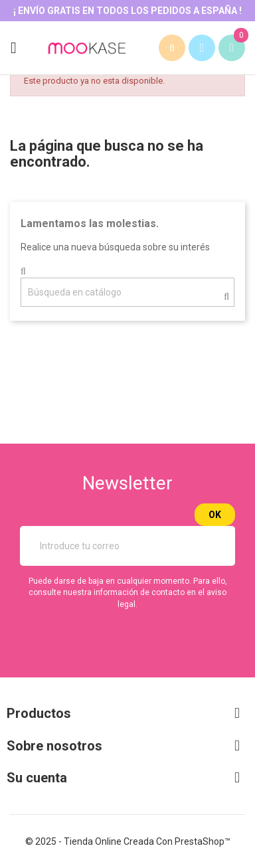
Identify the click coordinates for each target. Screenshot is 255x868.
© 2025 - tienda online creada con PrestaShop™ (128, 841)
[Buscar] (127, 292)
